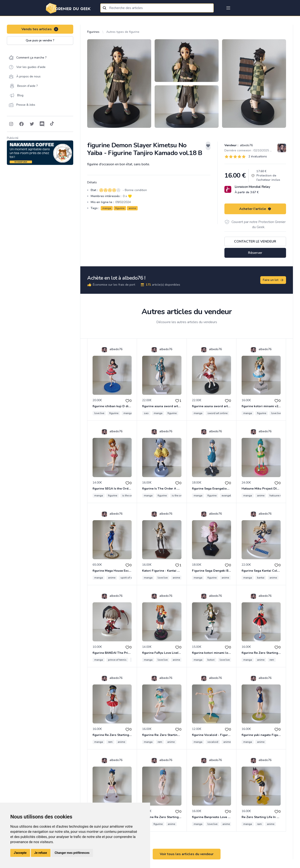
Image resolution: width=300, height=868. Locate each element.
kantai (261, 578)
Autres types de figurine (123, 32)
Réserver (255, 253)
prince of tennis (117, 660)
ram (259, 824)
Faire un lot (273, 280)
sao (146, 413)
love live (99, 413)
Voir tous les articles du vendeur (187, 854)
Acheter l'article (255, 209)
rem (272, 660)
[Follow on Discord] (42, 124)
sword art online (217, 413)
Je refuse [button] (41, 853)
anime (132, 208)
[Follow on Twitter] (32, 124)
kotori (211, 660)
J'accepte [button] (20, 853)
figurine (120, 208)
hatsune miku (278, 496)
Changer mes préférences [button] (72, 853)
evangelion (228, 496)
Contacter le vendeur (255, 241)
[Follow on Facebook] (21, 124)
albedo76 (246, 145)
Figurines (93, 32)
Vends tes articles (40, 29)
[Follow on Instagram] (11, 124)
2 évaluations (258, 156)
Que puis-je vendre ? (40, 40)
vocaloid (213, 742)
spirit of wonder (130, 578)
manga (107, 208)
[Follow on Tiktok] (52, 124)
